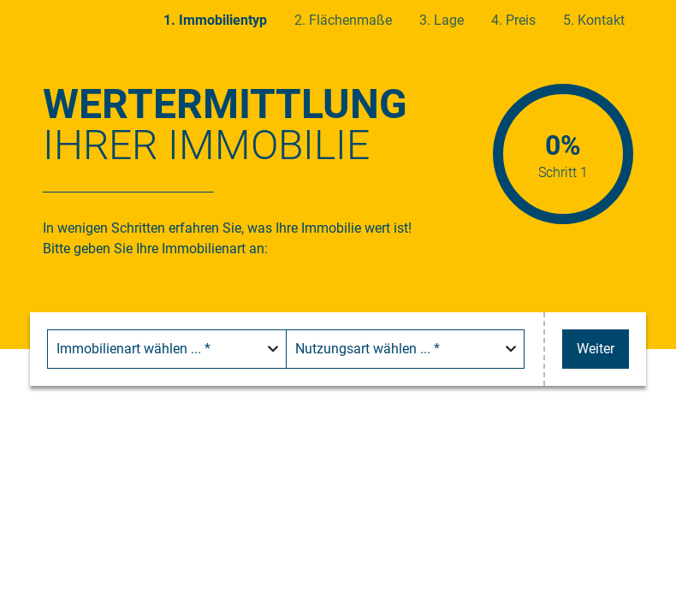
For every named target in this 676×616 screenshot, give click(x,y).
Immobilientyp (223, 20)
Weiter (596, 349)
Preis (521, 20)
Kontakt (601, 20)
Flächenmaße (350, 20)
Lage (449, 20)
